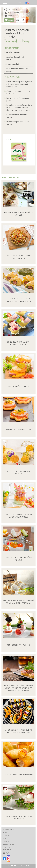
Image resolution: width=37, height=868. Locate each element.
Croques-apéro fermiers (18, 386)
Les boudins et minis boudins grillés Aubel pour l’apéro (18, 731)
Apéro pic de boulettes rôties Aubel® (18, 559)
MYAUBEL (6, 842)
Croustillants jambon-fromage (19, 774)
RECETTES (6, 836)
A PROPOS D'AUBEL (9, 830)
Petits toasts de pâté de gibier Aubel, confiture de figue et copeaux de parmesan (19, 688)
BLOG (5, 839)
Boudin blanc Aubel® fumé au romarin (19, 214)
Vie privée (12, 866)
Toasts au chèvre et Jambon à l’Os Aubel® (18, 817)
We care (6, 833)
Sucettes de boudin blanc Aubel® (19, 473)
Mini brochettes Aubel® (18, 645)
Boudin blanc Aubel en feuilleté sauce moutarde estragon (19, 602)
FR (32, 3)
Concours (7, 847)
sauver (11, 20)
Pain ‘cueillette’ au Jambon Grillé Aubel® (18, 257)
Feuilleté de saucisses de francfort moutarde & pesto (18, 300)
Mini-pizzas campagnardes (19, 429)
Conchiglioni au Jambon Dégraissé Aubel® (19, 343)
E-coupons (7, 850)
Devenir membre (9, 845)
